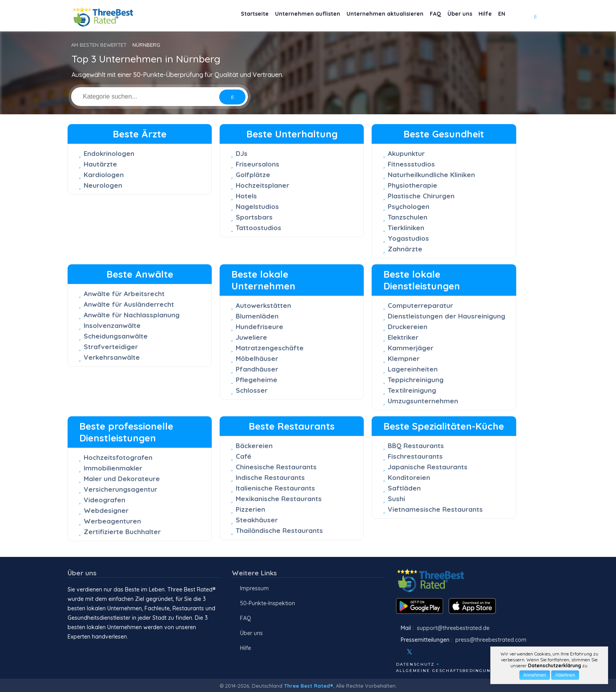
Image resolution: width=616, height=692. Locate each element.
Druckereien (408, 327)
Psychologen (409, 206)
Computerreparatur (420, 305)
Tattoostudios (258, 228)
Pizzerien (250, 509)
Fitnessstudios (411, 164)
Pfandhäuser (257, 369)
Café (244, 456)
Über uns (449, 16)
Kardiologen (104, 175)
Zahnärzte (405, 249)
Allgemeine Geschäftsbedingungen (449, 671)
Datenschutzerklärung (555, 665)
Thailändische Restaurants (279, 530)
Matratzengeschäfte (270, 348)
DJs (242, 153)
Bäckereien (254, 446)
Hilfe (479, 16)
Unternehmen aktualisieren (364, 16)
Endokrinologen (109, 153)
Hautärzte (100, 164)
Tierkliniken (406, 228)
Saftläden (404, 488)
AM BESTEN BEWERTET (99, 45)
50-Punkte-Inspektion (268, 603)
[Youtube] (433, 652)
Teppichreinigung (416, 380)
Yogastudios (408, 238)
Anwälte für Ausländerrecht (129, 304)
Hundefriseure (259, 327)
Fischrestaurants (415, 456)
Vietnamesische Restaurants (435, 509)
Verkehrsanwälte (112, 357)
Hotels (246, 196)
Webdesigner (106, 510)
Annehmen (535, 675)
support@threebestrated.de (453, 628)
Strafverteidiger (111, 347)
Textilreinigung (412, 390)
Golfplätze (253, 175)
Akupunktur (406, 153)
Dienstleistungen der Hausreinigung (446, 316)
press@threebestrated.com (491, 640)
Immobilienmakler (113, 468)
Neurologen (103, 185)
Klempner (404, 358)
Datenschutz (415, 664)
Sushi (396, 499)
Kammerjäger (411, 348)
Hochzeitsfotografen (118, 457)
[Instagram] (422, 652)
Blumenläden (257, 316)
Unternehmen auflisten (281, 16)
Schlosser (252, 390)
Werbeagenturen (112, 521)
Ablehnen (565, 675)
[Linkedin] (444, 652)
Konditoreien (409, 477)
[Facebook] (397, 652)
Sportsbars (254, 217)
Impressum (254, 588)
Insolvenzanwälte (112, 325)
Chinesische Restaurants (276, 467)
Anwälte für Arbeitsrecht (124, 294)
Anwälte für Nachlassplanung (132, 315)
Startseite (224, 16)
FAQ (420, 16)
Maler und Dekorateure (122, 479)
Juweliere (251, 337)
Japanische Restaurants (428, 467)
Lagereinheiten (413, 369)
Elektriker (403, 337)
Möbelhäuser (257, 358)
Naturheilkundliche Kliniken (431, 175)
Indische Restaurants (270, 477)
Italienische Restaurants (275, 488)
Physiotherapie (412, 185)
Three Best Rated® (309, 686)
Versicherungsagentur (120, 489)
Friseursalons (258, 164)
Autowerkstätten (263, 305)
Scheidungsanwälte (116, 336)
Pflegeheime (257, 380)
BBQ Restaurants (416, 446)
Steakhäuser (257, 520)
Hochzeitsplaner (262, 185)
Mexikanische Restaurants (279, 499)
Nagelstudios (257, 206)
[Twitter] (410, 652)
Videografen (104, 500)
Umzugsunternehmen (423, 401)
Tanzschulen (408, 217)
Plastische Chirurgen (421, 196)
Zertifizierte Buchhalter (122, 532)
